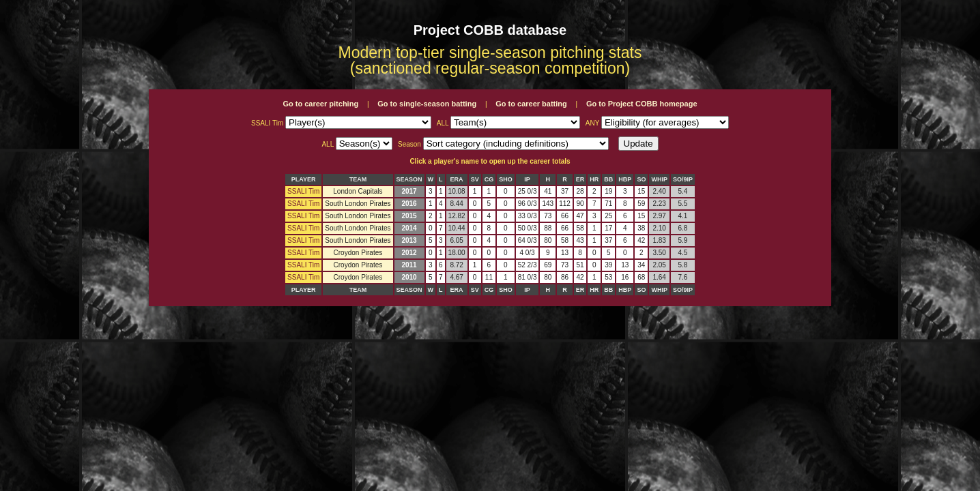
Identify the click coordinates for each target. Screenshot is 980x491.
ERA (457, 179)
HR (594, 179)
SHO (506, 179)
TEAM (358, 179)
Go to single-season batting (427, 104)
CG (489, 179)
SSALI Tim (303, 191)
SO (641, 179)
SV (475, 179)
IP (527, 179)
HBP (625, 179)
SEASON (409, 179)
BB (608, 179)
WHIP (659, 179)
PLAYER (304, 179)
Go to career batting (531, 104)
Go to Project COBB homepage (642, 104)
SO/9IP (683, 179)
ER (580, 179)
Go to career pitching (320, 104)
